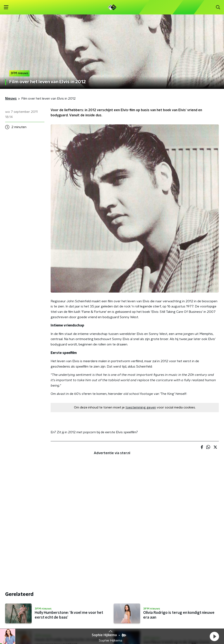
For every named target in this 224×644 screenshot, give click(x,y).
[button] (214, 636)
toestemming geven (141, 407)
